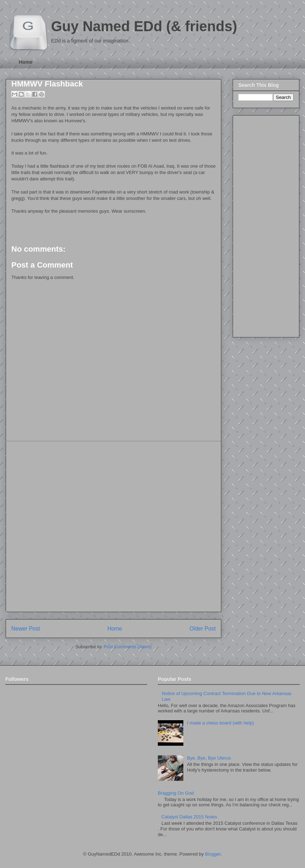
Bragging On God (176, 793)
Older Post (203, 629)
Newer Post (26, 629)
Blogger (213, 854)
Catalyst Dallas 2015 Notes (189, 817)
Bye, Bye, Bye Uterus (209, 758)
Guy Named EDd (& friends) (144, 26)
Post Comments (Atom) (127, 647)
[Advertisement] (80, 527)
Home (26, 62)
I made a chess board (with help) (220, 723)
